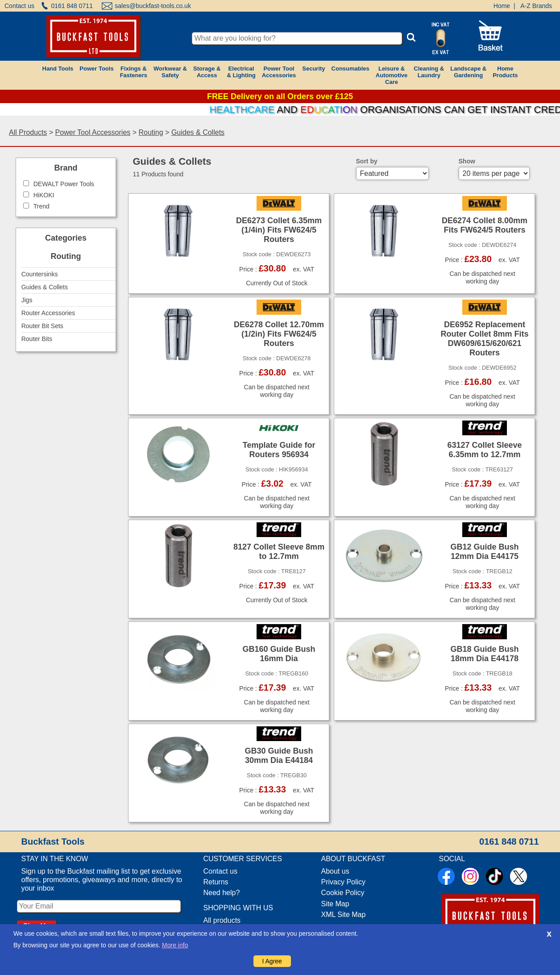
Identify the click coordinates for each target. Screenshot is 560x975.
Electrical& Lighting (241, 72)
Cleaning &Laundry (429, 72)
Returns (216, 882)
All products (222, 920)
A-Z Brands (536, 6)
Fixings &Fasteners (134, 72)
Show (467, 161)
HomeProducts (505, 72)
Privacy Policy (344, 882)
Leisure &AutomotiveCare (392, 75)
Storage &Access (207, 72)
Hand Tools (58, 69)
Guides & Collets (198, 132)
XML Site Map (344, 915)
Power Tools (96, 69)
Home (502, 6)
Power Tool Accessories (93, 132)
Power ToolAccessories (279, 72)
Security (313, 69)
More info (175, 945)
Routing (151, 132)
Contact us (19, 6)
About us (335, 871)
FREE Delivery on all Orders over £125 (280, 96)
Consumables (351, 69)
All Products (28, 132)
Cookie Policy (343, 893)
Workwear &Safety (170, 72)
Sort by (367, 161)
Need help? (222, 893)
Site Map (335, 904)
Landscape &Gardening (468, 72)
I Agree (272, 961)
